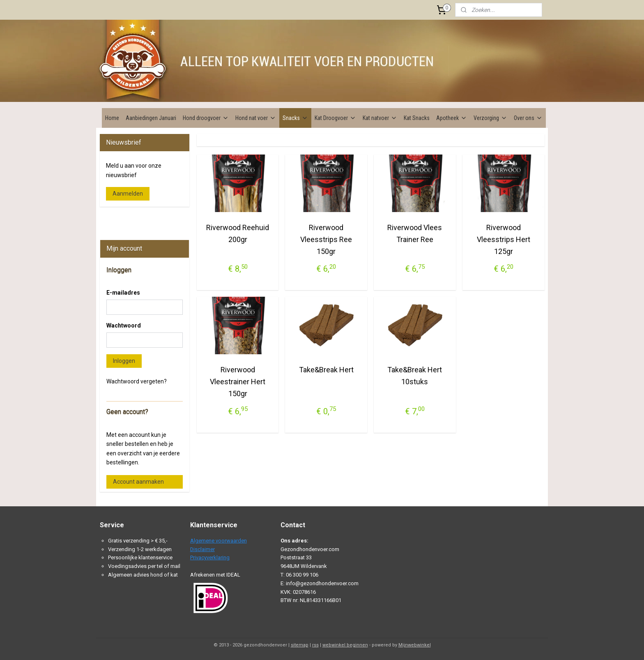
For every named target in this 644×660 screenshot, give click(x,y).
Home (112, 118)
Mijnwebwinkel (415, 645)
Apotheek (452, 118)
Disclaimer (202, 549)
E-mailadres (123, 293)
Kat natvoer (380, 118)
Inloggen (124, 361)
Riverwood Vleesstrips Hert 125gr (503, 239)
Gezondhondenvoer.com (135, 219)
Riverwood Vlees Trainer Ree (415, 233)
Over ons (528, 118)
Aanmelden (128, 194)
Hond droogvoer (206, 118)
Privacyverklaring (210, 557)
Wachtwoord (124, 325)
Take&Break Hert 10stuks (415, 376)
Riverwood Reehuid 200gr (238, 233)
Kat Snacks (417, 118)
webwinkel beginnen (345, 645)
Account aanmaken (138, 482)
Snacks (295, 118)
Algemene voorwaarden (218, 541)
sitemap (300, 645)
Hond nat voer (256, 118)
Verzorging (490, 118)
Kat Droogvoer (335, 118)
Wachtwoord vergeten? (137, 381)
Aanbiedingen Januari (151, 118)
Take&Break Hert (326, 370)
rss (315, 645)
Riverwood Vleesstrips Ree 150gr (326, 239)
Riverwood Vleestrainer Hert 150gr (238, 382)
